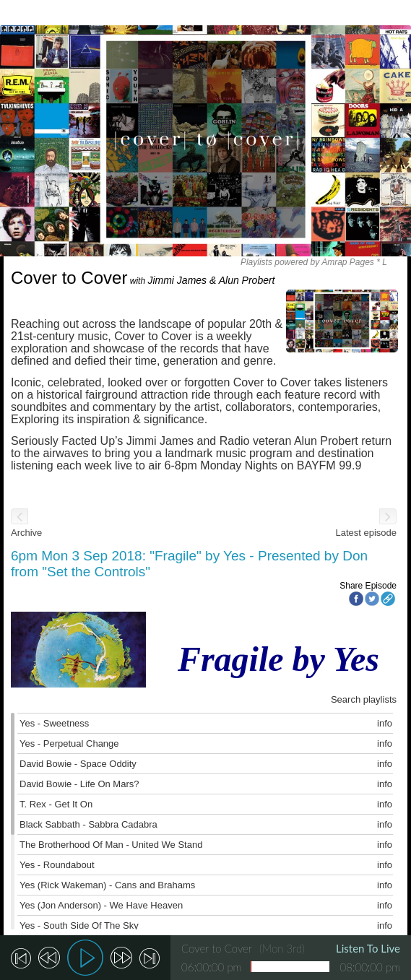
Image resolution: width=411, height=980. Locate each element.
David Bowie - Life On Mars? (79, 784)
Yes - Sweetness (54, 723)
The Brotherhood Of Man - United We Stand (111, 845)
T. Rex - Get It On (56, 804)
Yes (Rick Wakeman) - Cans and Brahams (107, 885)
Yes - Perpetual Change (69, 743)
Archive (26, 533)
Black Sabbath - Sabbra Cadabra (88, 824)
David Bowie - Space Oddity (78, 764)
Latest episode (366, 533)
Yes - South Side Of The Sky (79, 925)
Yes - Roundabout (57, 865)
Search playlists (364, 699)
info (385, 723)
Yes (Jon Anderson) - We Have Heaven (101, 905)
